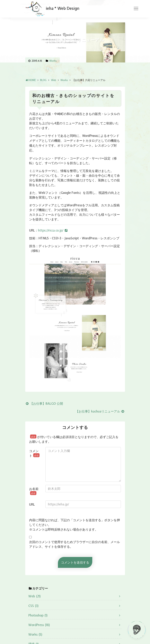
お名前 (34, 491)
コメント (34, 453)
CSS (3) (34, 606)
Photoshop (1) (38, 615)
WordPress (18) (39, 625)
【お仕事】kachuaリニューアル (100, 411)
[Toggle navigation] (136, 9)
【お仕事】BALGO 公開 (44, 404)
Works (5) (35, 634)
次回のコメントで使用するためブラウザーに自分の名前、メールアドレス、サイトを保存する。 (75, 544)
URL (32, 504)
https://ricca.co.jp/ (51, 230)
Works (53, 61)
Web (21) (35, 596)
